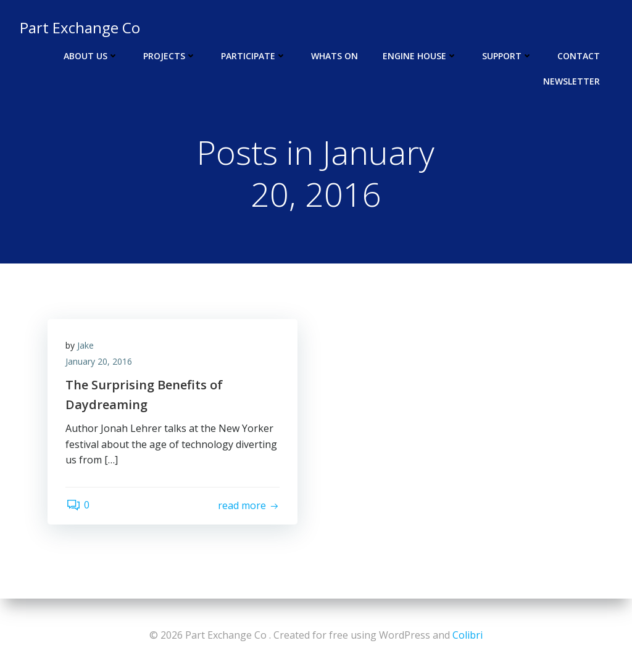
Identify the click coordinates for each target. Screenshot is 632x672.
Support (507, 56)
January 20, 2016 (99, 362)
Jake (86, 346)
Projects (170, 56)
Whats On (335, 56)
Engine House (420, 56)
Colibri (468, 635)
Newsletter (572, 81)
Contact (579, 56)
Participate (254, 56)
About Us (91, 56)
